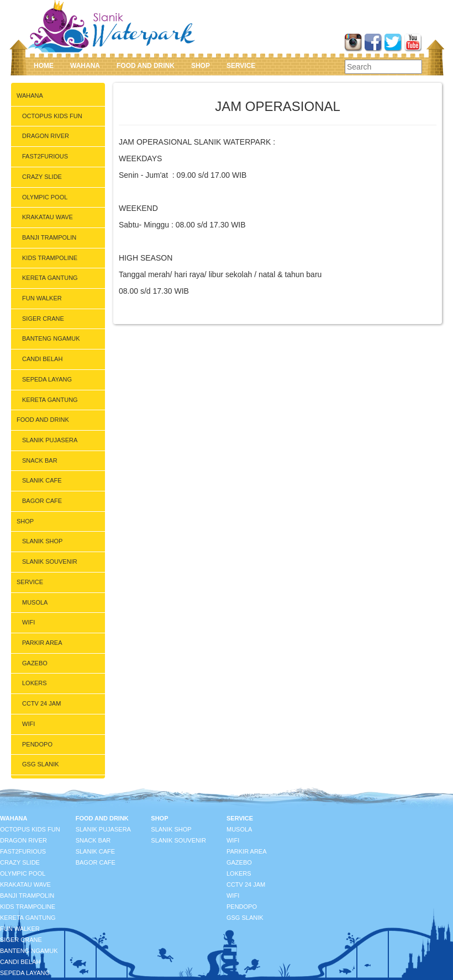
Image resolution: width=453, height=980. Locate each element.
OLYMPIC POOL (45, 197)
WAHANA (85, 66)
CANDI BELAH (42, 359)
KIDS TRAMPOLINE (50, 258)
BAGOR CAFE (42, 501)
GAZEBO (35, 663)
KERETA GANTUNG (50, 278)
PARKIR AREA (42, 643)
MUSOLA (35, 602)
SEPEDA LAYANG (47, 379)
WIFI (28, 622)
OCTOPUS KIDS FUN (52, 116)
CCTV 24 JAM (41, 703)
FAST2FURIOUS (45, 156)
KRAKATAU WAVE (48, 217)
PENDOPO (37, 744)
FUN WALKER (42, 298)
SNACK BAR (40, 460)
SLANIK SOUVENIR (50, 561)
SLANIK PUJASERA (50, 440)
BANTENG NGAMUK (51, 338)
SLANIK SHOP (42, 541)
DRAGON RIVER (46, 136)
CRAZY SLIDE (42, 177)
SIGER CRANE (43, 319)
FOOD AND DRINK (146, 66)
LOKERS (35, 683)
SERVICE (241, 66)
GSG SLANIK (41, 764)
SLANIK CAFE (42, 480)
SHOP (201, 66)
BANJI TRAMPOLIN (49, 237)
